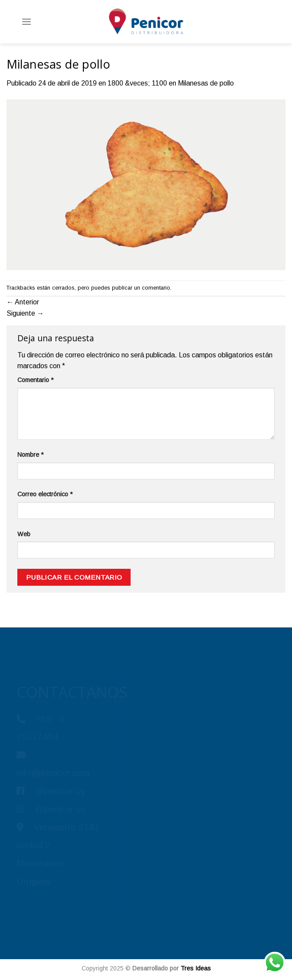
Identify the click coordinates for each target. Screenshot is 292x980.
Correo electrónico (45, 494)
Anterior (23, 302)
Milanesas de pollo (206, 83)
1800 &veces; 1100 (137, 83)
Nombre (30, 455)
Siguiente (25, 313)
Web (24, 534)
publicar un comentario (141, 288)
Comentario (35, 380)
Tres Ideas (196, 968)
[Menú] (26, 21)
